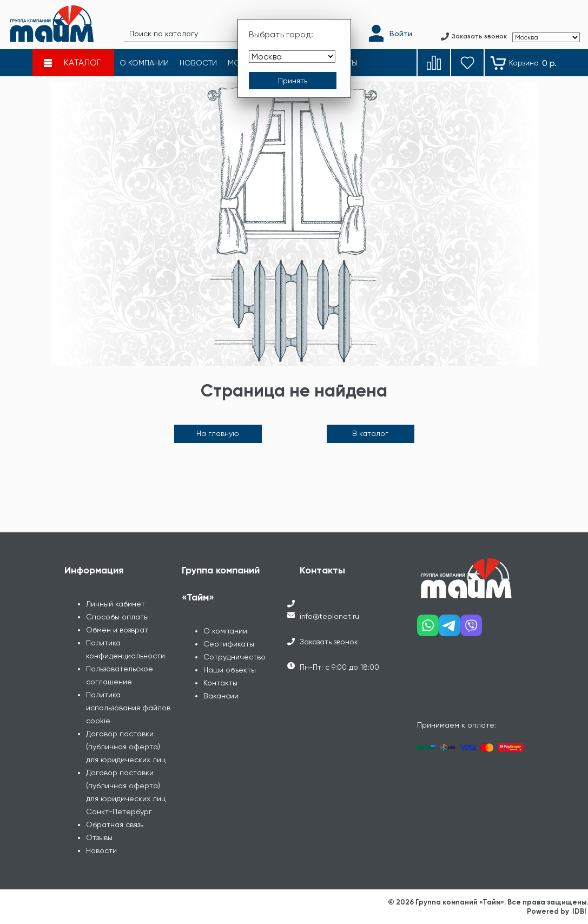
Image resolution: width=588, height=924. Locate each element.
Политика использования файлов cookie (128, 708)
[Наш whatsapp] (428, 629)
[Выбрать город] (292, 57)
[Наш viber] (471, 629)
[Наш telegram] (450, 629)
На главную (218, 433)
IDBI (579, 911)
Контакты (220, 683)
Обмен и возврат (117, 630)
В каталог (370, 433)
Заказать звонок (329, 642)
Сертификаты (229, 644)
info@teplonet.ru (329, 616)
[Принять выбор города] (293, 81)
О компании (225, 631)
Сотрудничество (234, 657)
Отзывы (99, 837)
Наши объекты (230, 670)
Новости (101, 850)
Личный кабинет (115, 604)
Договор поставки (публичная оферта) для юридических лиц (126, 747)
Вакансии (221, 696)
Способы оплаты (117, 617)
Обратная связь (115, 824)
